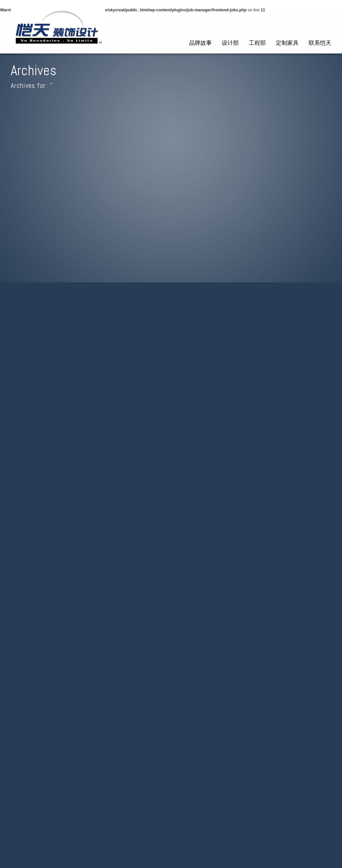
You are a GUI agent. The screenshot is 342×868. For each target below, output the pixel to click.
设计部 (230, 43)
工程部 (257, 43)
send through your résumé (188, 324)
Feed (324, 635)
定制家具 (287, 43)
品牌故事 (200, 43)
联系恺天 (320, 43)
